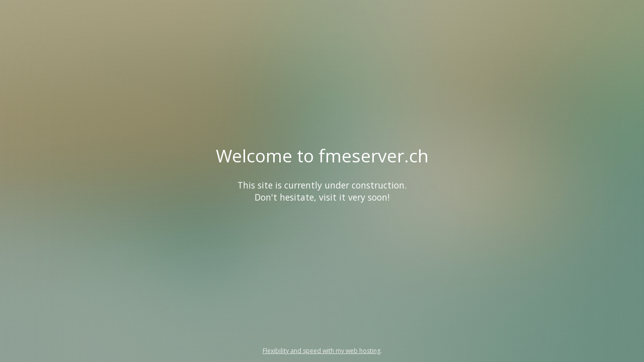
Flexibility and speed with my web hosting (321, 351)
